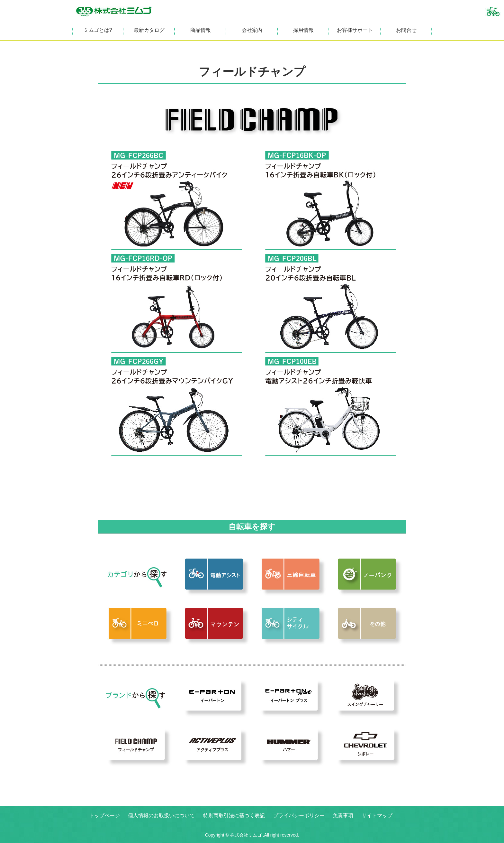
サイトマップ (377, 815)
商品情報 (201, 30)
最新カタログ (149, 30)
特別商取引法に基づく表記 (234, 815)
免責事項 (343, 815)
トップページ (104, 815)
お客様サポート (355, 30)
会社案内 (252, 30)
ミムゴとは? (98, 30)
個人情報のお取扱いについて (161, 815)
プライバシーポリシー (299, 815)
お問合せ (406, 30)
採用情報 (303, 30)
